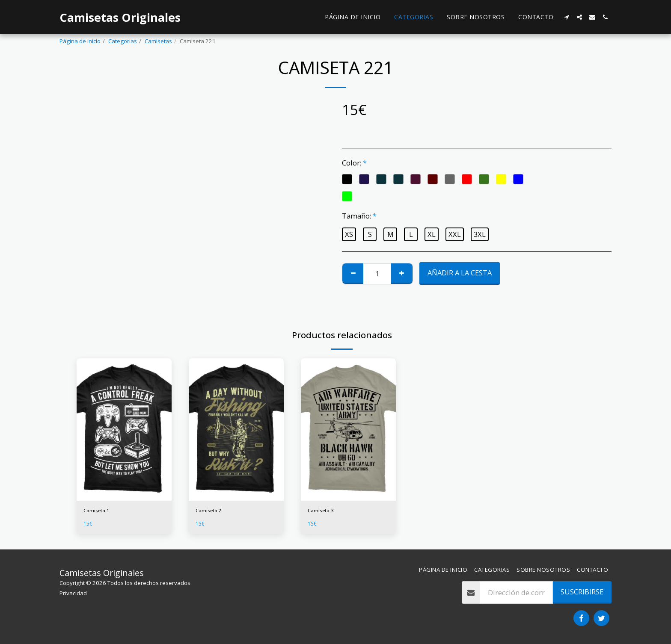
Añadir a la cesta (460, 273)
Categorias (123, 41)
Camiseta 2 (211, 511)
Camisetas (158, 41)
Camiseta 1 (98, 511)
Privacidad (73, 593)
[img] (124, 430)
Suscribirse (582, 592)
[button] (567, 17)
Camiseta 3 (323, 511)
